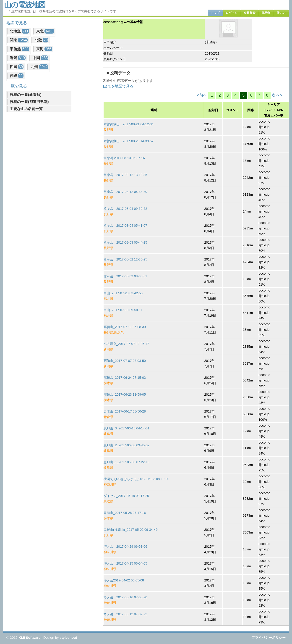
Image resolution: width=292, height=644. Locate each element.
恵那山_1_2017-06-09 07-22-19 (126, 462)
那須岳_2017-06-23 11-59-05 (125, 394)
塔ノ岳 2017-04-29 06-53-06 (125, 547)
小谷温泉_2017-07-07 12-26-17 (126, 344)
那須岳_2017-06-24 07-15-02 (125, 378)
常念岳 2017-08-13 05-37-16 (124, 158)
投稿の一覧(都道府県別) (29, 102)
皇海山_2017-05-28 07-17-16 (125, 513)
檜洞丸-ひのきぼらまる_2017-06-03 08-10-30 (136, 479)
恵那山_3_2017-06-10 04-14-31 (126, 428)
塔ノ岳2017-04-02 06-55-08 (124, 580)
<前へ (202, 95)
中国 (40, 58)
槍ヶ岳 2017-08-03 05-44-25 (125, 242)
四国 (17, 67)
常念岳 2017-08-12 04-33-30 (125, 192)
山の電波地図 (25, 5)
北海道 (20, 31)
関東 (19, 40)
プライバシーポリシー (269, 637)
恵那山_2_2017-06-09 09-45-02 (126, 445)
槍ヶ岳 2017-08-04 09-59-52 (125, 209)
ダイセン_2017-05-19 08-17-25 (126, 496)
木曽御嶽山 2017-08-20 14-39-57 (129, 141)
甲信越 (20, 49)
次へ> (277, 95)
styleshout (68, 637)
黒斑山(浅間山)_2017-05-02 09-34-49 (131, 530)
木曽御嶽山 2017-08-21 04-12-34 (129, 124)
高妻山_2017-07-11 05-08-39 (125, 327)
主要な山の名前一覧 (26, 109)
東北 (45, 31)
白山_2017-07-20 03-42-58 (123, 293)
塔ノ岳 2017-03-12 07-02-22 (125, 614)
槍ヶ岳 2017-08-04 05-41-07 (125, 226)
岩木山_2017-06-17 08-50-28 (125, 411)
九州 (39, 67)
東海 (44, 49)
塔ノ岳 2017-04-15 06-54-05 (125, 563)
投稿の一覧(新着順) (26, 95)
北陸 (42, 40)
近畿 (18, 58)
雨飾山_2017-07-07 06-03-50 (125, 361)
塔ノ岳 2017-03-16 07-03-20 (125, 597)
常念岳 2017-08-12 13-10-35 (125, 175)
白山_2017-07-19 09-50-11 (123, 310)
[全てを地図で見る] (119, 86)
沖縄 (17, 76)
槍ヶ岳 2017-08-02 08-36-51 (125, 276)
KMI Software (29, 637)
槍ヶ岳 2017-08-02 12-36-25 (125, 259)
